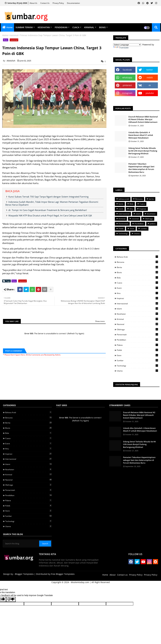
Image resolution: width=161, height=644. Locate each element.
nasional (14, 35)
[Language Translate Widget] (127, 45)
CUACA (76, 27)
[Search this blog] (21, 544)
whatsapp (127, 77)
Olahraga (149, 219)
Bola (6, 40)
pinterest (127, 85)
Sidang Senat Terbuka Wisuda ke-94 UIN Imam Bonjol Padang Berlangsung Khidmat (143, 151)
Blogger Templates (24, 574)
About (113, 575)
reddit (150, 77)
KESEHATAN (44, 27)
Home (9, 27)
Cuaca (142, 204)
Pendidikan (139, 224)
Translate (121, 48)
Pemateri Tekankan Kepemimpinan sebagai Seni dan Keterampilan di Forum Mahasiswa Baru (141, 168)
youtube (150, 93)
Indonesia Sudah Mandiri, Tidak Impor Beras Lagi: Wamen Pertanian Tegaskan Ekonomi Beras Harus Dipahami (52, 203)
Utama (137, 234)
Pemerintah (123, 224)
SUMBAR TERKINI (24, 27)
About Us (34, 3)
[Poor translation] (11, 599)
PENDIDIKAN (61, 27)
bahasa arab (124, 199)
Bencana (139, 199)
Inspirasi (143, 209)
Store (132, 229)
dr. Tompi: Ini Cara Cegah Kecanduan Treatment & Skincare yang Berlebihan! (48, 210)
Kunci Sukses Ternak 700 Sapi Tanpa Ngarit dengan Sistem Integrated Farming (48, 197)
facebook (127, 70)
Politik (121, 229)
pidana (153, 224)
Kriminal (122, 219)
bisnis (121, 204)
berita (151, 199)
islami (138, 214)
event (121, 209)
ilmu (131, 209)
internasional (124, 214)
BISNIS (102, 27)
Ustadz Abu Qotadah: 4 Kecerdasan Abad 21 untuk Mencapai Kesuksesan (141, 135)
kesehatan (151, 214)
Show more (100, 321)
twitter (150, 70)
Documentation (73, 3)
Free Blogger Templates (63, 574)
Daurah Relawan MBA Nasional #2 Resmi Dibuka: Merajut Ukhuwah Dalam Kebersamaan (143, 119)
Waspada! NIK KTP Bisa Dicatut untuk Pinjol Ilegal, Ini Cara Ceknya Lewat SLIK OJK (50, 215)
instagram (127, 93)
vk (150, 85)
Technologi (123, 234)
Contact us (45, 3)
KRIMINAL (89, 27)
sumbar (144, 229)
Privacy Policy (58, 3)
